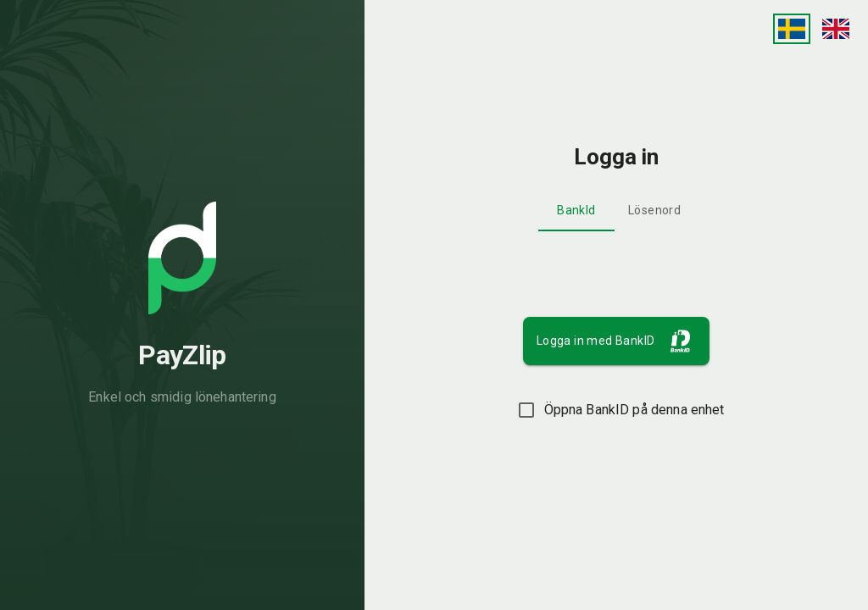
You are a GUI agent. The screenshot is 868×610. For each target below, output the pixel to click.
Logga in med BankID (618, 341)
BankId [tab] (576, 210)
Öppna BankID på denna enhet (617, 410)
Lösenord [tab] (654, 210)
